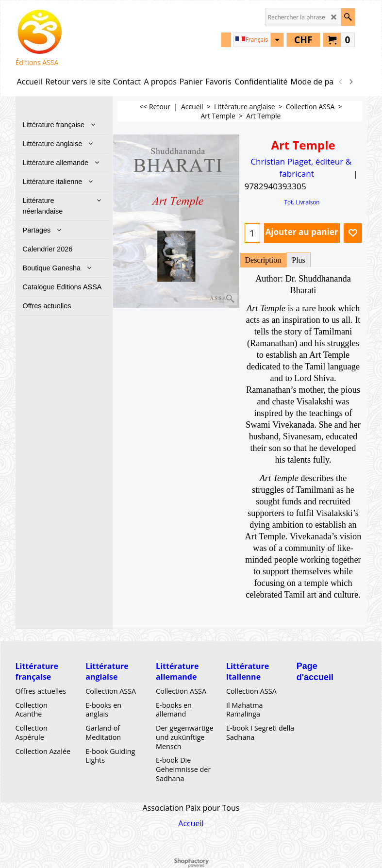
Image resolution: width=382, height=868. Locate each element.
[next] (351, 82)
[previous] (341, 82)
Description (263, 260)
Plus (299, 260)
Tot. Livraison (302, 202)
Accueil (191, 823)
